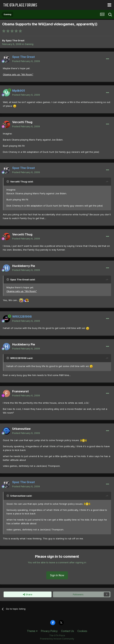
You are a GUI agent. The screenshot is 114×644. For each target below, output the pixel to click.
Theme (32, 631)
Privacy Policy (49, 631)
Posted (26, 61)
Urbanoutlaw (21, 429)
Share (28, 594)
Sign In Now (57, 575)
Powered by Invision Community (57, 639)
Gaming (29, 44)
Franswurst (20, 391)
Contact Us (68, 631)
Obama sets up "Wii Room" (18, 74)
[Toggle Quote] (8, 182)
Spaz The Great (15, 40)
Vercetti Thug (22, 122)
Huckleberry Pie (24, 266)
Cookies (82, 631)
